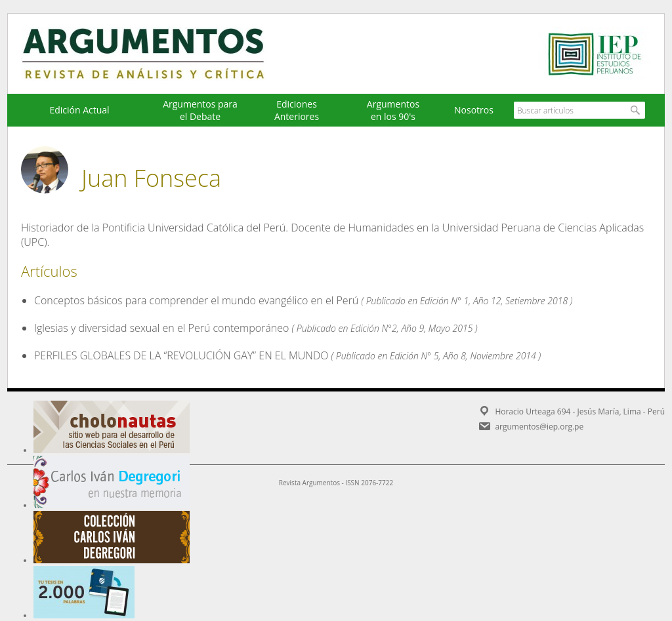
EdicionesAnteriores (297, 110)
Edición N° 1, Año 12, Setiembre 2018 (494, 301)
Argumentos (156, 54)
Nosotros (474, 110)
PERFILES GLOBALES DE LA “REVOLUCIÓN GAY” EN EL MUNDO (181, 355)
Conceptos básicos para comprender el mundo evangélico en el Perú (196, 300)
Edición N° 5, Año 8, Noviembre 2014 (463, 356)
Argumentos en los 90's (393, 110)
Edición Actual (79, 110)
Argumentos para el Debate (200, 110)
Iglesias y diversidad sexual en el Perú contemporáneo (161, 328)
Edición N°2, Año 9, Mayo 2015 (411, 328)
